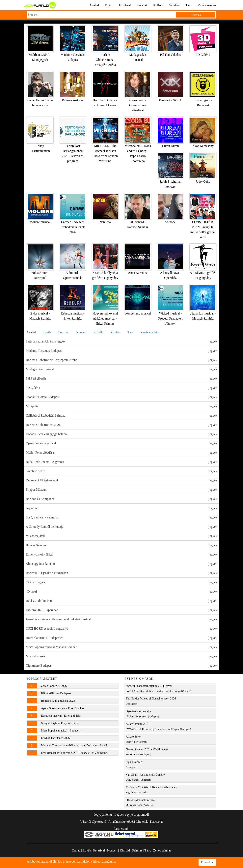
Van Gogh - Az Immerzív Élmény (145, 777)
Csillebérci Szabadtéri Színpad (121, 415)
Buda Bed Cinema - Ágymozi (121, 462)
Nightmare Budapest (121, 666)
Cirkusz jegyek (121, 582)
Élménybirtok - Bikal (121, 554)
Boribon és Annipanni (121, 499)
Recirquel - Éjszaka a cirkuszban (121, 573)
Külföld (158, 5)
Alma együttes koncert (121, 564)
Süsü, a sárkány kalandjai (121, 517)
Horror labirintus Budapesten (121, 638)
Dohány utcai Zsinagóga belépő (121, 434)
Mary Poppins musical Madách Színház (121, 647)
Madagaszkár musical (121, 369)
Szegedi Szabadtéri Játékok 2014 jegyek (158, 688)
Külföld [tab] (99, 332)
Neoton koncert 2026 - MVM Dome (147, 752)
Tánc (189, 5)
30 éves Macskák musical (141, 802)
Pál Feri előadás (121, 378)
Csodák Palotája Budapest (121, 397)
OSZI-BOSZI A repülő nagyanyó (121, 628)
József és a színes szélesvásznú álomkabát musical (121, 619)
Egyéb (109, 5)
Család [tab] (31, 332)
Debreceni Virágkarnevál (121, 480)
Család (94, 5)
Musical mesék (121, 656)
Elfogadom (207, 862)
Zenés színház (207, 5)
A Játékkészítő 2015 (158, 726)
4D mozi (121, 591)
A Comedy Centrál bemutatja (121, 527)
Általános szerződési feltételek (128, 822)
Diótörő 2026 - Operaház (121, 610)
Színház (174, 5)
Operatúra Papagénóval (121, 443)
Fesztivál (125, 5)
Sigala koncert (134, 764)
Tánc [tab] (131, 332)
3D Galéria (121, 388)
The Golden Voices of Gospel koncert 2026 (151, 701)
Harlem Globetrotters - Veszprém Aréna (121, 360)
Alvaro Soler (137, 739)
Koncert (142, 5)
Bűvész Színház (121, 545)
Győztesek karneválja (142, 714)
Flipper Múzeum (121, 490)
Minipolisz (121, 406)
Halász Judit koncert (121, 601)
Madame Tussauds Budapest (121, 351)
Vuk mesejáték (121, 536)
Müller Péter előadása (121, 453)
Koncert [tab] (81, 332)
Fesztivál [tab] (63, 332)
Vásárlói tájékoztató (93, 822)
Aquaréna (121, 508)
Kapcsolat (156, 822)
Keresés (196, 15)
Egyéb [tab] (47, 332)
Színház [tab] (116, 332)
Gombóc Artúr (121, 471)
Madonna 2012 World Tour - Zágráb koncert (151, 790)
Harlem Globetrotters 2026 (121, 425)
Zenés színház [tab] (150, 332)
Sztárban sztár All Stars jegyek (121, 341)
